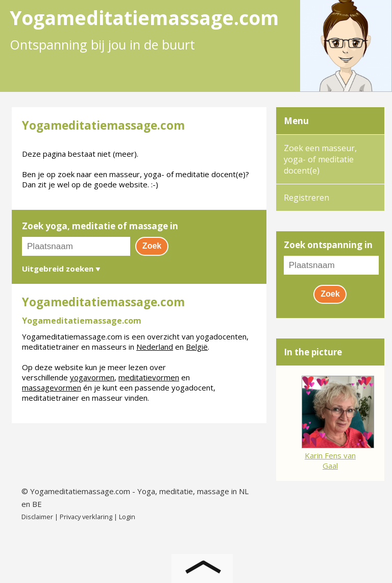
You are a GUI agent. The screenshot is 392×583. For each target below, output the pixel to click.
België (197, 347)
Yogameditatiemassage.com (80, 491)
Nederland (155, 347)
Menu (296, 121)
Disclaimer (37, 517)
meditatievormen (149, 377)
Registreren (307, 198)
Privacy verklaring (86, 517)
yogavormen (92, 377)
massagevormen (52, 387)
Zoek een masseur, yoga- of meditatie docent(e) (320, 159)
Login (127, 517)
